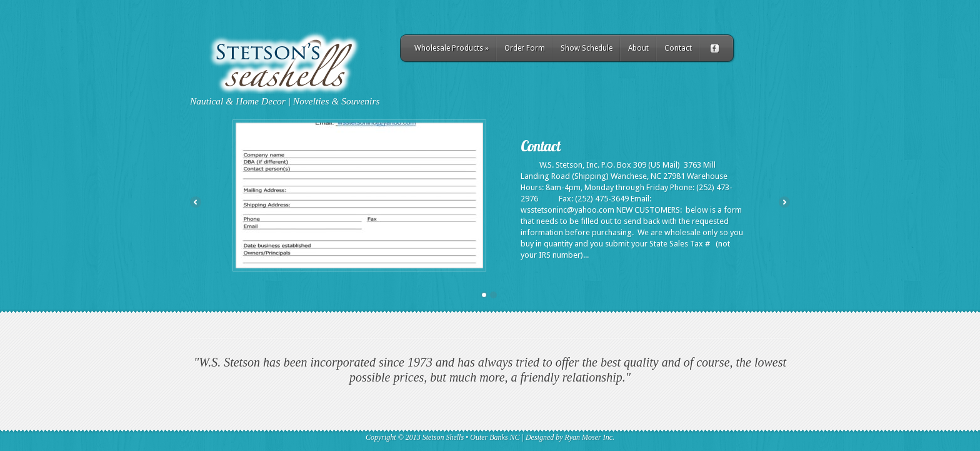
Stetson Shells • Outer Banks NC (471, 437)
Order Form (525, 48)
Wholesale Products (452, 48)
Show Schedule (587, 48)
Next (784, 202)
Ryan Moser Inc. (590, 437)
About (638, 48)
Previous (196, 202)
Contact (678, 48)
